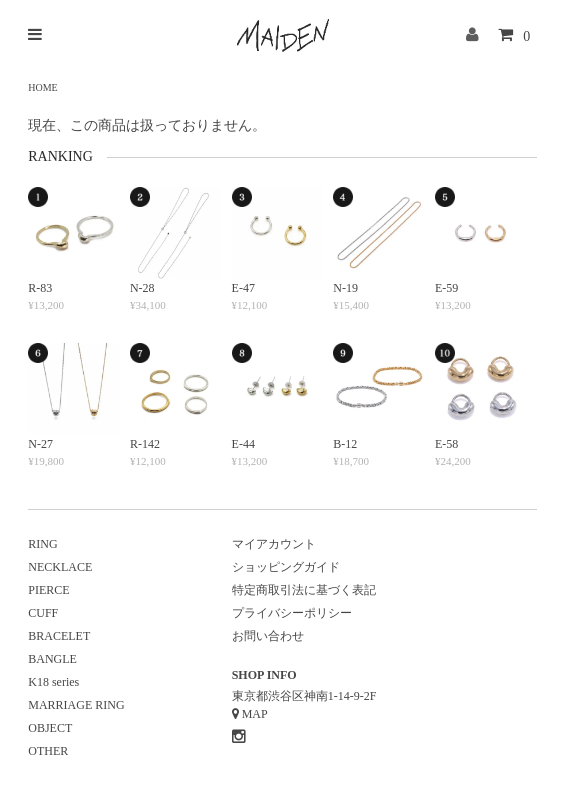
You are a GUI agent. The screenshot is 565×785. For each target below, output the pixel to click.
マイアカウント (274, 544)
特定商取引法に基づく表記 (304, 590)
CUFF (43, 613)
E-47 (243, 288)
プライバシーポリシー (292, 613)
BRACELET (59, 636)
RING (42, 544)
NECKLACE (60, 567)
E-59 (446, 288)
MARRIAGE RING (76, 705)
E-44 (243, 444)
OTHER (48, 751)
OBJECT (50, 728)
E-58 (446, 444)
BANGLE (52, 659)
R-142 (145, 444)
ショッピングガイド (286, 567)
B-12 (345, 444)
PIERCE (48, 590)
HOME (42, 87)
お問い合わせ (268, 636)
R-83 (40, 288)
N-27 (40, 444)
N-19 (345, 288)
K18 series (53, 682)
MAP (255, 714)
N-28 (142, 288)
